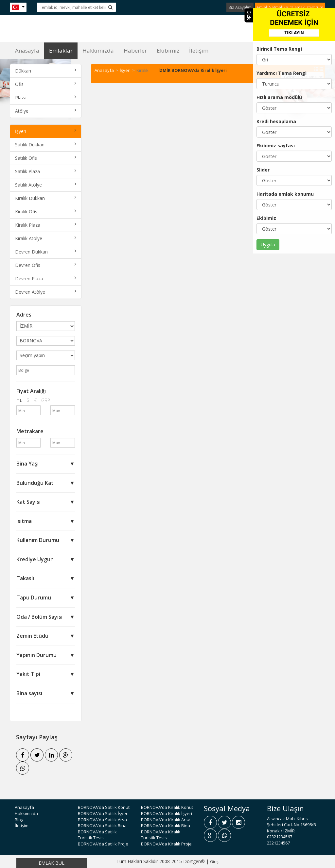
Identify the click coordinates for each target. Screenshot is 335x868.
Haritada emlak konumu (285, 194)
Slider (263, 170)
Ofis (46, 84)
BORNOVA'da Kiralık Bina (166, 826)
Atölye (46, 111)
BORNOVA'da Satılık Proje (103, 844)
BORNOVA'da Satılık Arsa (102, 820)
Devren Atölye (46, 292)
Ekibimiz (266, 218)
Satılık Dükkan (46, 145)
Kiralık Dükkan (46, 198)
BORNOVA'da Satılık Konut (104, 807)
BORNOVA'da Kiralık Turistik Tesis (161, 835)
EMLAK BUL (52, 863)
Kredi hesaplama (276, 121)
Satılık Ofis (46, 158)
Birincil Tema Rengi (279, 49)
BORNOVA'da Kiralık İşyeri (167, 813)
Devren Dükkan (46, 252)
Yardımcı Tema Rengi (282, 73)
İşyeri (46, 131)
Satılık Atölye (46, 185)
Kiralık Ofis (46, 212)
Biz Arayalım (240, 7)
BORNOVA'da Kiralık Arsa (166, 820)
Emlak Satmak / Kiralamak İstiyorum (290, 7)
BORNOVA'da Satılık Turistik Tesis (97, 835)
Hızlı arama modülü (279, 97)
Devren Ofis (46, 265)
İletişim (199, 50)
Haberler (135, 50)
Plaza (46, 98)
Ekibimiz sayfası (276, 146)
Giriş (214, 862)
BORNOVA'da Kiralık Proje (166, 844)
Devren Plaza (46, 278)
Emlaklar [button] (61, 50)
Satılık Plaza (46, 171)
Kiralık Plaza (46, 225)
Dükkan (46, 71)
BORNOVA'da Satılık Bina (102, 826)
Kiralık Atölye (46, 238)
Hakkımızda (98, 50)
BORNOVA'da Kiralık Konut (167, 807)
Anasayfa (27, 50)
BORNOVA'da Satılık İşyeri (103, 813)
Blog (19, 820)
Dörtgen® (194, 861)
